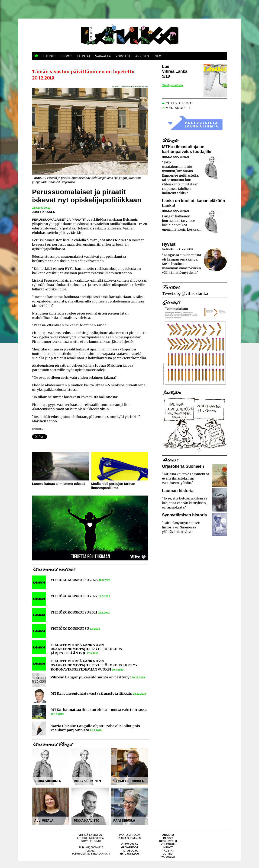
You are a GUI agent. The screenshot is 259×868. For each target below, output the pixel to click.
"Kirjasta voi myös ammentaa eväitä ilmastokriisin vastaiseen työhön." (186, 479)
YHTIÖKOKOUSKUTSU (70, 629)
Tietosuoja (129, 851)
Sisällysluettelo (172, 85)
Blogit (168, 838)
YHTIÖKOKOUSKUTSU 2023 (74, 580)
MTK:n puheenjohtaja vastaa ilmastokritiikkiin (92, 693)
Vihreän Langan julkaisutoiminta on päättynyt (91, 677)
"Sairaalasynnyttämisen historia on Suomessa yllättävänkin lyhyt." (181, 527)
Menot (168, 847)
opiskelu (38, 429)
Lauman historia (178, 491)
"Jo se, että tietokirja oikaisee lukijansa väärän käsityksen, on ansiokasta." (185, 503)
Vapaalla (168, 857)
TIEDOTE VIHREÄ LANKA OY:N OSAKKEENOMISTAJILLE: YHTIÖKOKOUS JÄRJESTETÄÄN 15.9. (86, 649)
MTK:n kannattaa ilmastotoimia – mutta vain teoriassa (99, 710)
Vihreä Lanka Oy (90, 835)
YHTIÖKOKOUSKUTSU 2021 (74, 612)
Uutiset (168, 854)
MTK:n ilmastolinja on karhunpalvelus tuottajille (187, 149)
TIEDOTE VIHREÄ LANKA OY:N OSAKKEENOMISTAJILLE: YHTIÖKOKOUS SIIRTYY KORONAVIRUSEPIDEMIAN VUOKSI (94, 665)
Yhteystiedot (129, 854)
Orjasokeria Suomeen (183, 466)
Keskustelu (168, 841)
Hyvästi (169, 244)
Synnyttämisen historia (185, 515)
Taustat (168, 851)
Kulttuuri (168, 844)
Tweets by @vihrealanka (185, 293)
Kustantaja (129, 844)
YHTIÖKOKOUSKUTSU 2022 (74, 596)
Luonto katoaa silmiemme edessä (59, 484)
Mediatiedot (129, 847)
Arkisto (168, 835)
